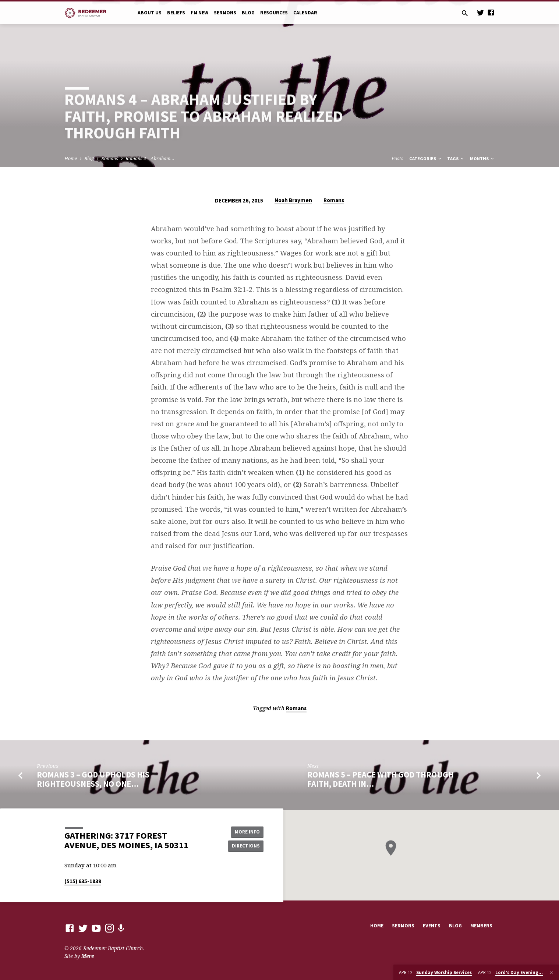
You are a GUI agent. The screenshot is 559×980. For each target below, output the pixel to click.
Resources (274, 13)
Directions (245, 846)
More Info (245, 831)
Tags (456, 158)
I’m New (199, 13)
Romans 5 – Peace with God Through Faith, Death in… (381, 779)
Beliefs (176, 13)
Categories (426, 158)
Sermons (225, 13)
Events (432, 926)
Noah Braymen (293, 200)
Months (482, 158)
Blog (248, 13)
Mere (88, 956)
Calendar (305, 13)
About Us (150, 13)
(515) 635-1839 (83, 881)
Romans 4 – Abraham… (150, 158)
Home (71, 158)
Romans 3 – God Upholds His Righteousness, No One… (93, 779)
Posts (397, 158)
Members (481, 926)
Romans (110, 158)
